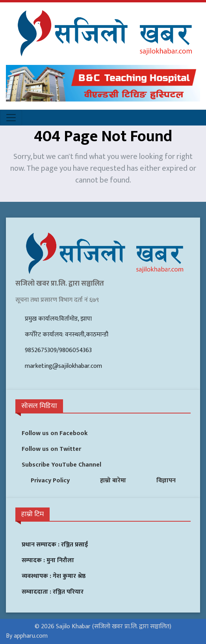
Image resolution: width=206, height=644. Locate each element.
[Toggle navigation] (11, 118)
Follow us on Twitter (51, 449)
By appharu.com (27, 636)
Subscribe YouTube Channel (61, 465)
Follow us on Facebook (55, 433)
